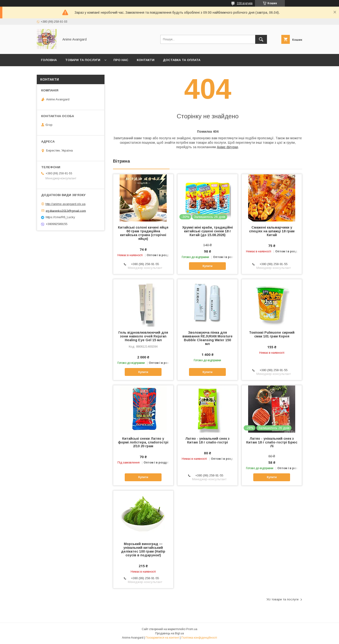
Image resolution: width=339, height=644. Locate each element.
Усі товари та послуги (282, 599)
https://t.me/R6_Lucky (60, 217)
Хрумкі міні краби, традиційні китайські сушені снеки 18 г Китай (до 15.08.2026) (208, 231)
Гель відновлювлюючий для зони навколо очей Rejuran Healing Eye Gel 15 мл (143, 336)
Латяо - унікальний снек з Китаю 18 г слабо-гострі (207, 440)
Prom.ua (192, 629)
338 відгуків (245, 3)
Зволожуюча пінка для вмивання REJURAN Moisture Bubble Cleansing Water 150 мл (208, 338)
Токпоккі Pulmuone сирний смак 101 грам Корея (272, 334)
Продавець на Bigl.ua (169, 633)
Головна (49, 60)
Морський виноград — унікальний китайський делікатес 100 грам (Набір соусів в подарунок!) (143, 550)
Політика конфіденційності (199, 638)
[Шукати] (261, 39)
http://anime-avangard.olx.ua (65, 204)
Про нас (121, 60)
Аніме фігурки (227, 147)
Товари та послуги (83, 60)
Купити (207, 266)
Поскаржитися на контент (162, 638)
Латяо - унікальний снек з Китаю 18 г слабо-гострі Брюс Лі (272, 442)
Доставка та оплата (182, 60)
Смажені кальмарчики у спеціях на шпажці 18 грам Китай (272, 231)
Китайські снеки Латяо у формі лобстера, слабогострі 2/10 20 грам (143, 442)
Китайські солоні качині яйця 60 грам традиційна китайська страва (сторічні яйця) (143, 233)
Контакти (146, 60)
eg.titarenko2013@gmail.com (66, 211)
